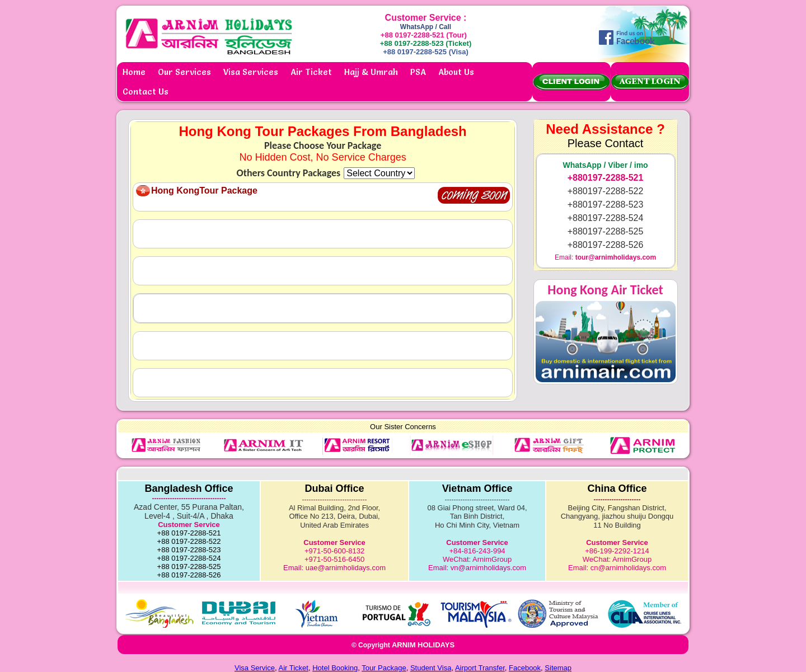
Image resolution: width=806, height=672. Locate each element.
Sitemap (558, 668)
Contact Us (146, 91)
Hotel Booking (335, 668)
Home (134, 72)
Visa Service (255, 668)
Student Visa (431, 668)
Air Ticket (311, 72)
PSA (418, 72)
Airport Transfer (480, 668)
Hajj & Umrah (371, 72)
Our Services (184, 72)
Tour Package (384, 668)
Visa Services (251, 72)
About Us (456, 72)
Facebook (525, 668)
